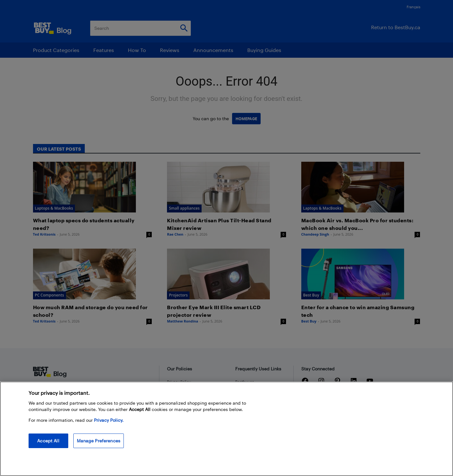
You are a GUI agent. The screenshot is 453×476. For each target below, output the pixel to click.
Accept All (48, 441)
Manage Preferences (99, 441)
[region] (227, 429)
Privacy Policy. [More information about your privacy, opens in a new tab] (109, 420)
